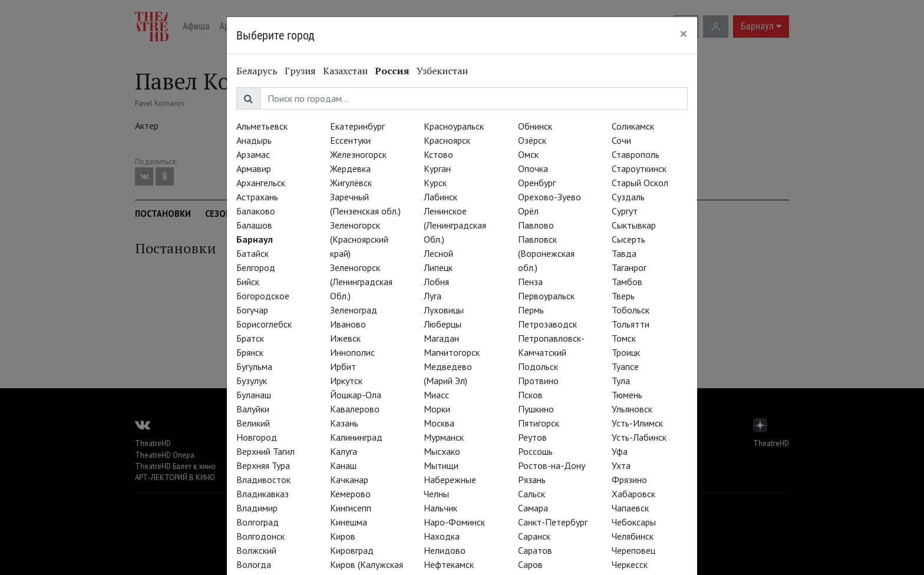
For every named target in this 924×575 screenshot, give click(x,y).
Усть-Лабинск (639, 437)
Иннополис (352, 352)
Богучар (252, 310)
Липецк (438, 267)
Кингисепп (351, 508)
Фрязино (629, 480)
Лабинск (440, 197)
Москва (439, 423)
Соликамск (633, 126)
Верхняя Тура (263, 465)
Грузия (300, 71)
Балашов (254, 225)
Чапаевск (630, 508)
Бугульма (254, 366)
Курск (435, 183)
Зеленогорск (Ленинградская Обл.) (361, 282)
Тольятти (631, 324)
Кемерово (350, 494)
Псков (530, 395)
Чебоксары (634, 522)
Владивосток (263, 480)
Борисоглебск (264, 324)
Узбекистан (442, 71)
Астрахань (257, 197)
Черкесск (630, 564)
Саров (530, 564)
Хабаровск (633, 494)
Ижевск (345, 338)
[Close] (684, 34)
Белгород (256, 267)
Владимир (257, 508)
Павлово (536, 225)
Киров (343, 536)
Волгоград (258, 522)
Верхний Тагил (265, 451)
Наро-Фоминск (454, 522)
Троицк (626, 352)
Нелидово (445, 550)
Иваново (348, 324)
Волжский (256, 550)
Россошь (535, 451)
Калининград (356, 437)
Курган (437, 168)
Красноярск (447, 140)
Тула (621, 381)
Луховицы (444, 310)
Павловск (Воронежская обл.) (546, 253)
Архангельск (261, 183)
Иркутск (346, 381)
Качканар (349, 480)
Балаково (256, 211)
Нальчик (440, 508)
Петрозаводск (547, 324)
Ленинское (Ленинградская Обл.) (455, 225)
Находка (442, 536)
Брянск (250, 352)
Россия (392, 71)
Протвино (538, 381)
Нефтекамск (449, 564)
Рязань (532, 480)
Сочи (621, 140)
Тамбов (627, 282)
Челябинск (633, 536)
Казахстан (345, 71)
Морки (437, 409)
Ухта (621, 465)
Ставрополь (636, 154)
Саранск (534, 536)
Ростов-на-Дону (552, 465)
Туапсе (625, 366)
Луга (433, 296)
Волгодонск (260, 536)
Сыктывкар (634, 225)
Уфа (620, 451)
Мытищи (441, 465)
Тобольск (631, 310)
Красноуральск (454, 126)
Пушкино (536, 409)
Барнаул (255, 239)
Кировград (352, 550)
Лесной (438, 253)
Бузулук (252, 381)
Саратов (535, 550)
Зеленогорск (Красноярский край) (359, 239)
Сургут (625, 211)
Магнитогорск (452, 352)
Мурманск (444, 437)
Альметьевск (262, 126)
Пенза (530, 282)
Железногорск (358, 154)
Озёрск (532, 140)
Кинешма (349, 522)
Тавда (624, 253)
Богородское (263, 296)
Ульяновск (632, 409)
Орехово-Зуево (550, 197)
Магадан (441, 338)
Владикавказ (263, 494)
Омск (528, 154)
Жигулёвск (351, 183)
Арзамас (253, 154)
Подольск (538, 366)
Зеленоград (354, 310)
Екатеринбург (357, 126)
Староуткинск (639, 168)
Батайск (253, 253)
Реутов (532, 437)
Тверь (623, 296)
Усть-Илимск (637, 423)
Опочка (533, 168)
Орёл (528, 211)
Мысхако (442, 451)
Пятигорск (539, 423)
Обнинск (535, 126)
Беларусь (257, 71)
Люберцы (443, 324)
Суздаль (628, 197)
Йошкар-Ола (356, 395)
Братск (250, 338)
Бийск (248, 282)
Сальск (532, 494)
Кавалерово (355, 409)
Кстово (438, 154)
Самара (533, 508)
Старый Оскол (640, 183)
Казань (344, 423)
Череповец (633, 550)
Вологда (254, 564)
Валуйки (253, 409)
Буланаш (254, 395)
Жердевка (350, 168)
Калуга (344, 451)
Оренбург (537, 183)
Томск (624, 338)
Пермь (531, 310)
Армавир (254, 168)
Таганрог (629, 267)
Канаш (343, 465)
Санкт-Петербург (553, 522)
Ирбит (343, 366)
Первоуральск (546, 296)
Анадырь (254, 140)
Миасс (436, 395)
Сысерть (628, 239)
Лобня (436, 282)
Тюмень (627, 395)
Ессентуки (350, 140)
